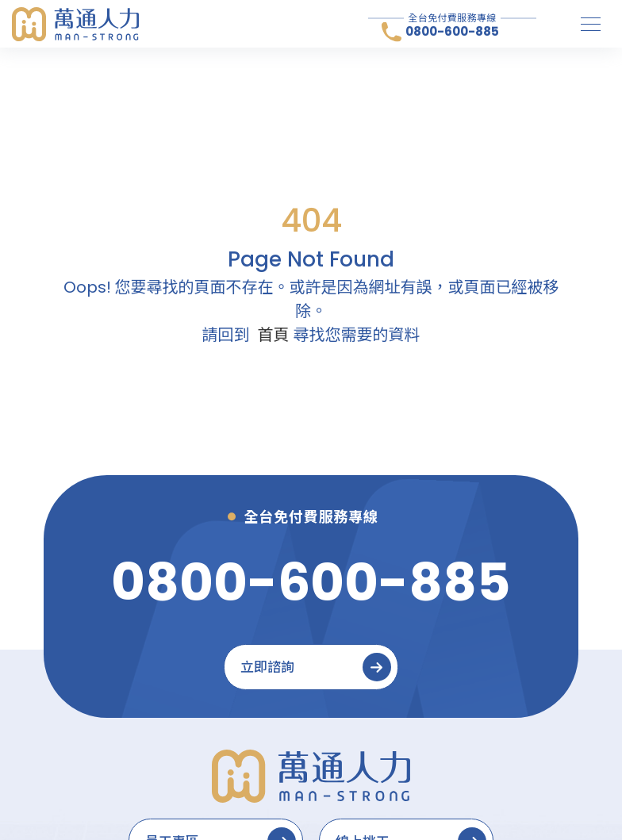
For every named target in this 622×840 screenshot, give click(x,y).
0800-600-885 (452, 31)
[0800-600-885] (311, 583)
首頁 (274, 335)
